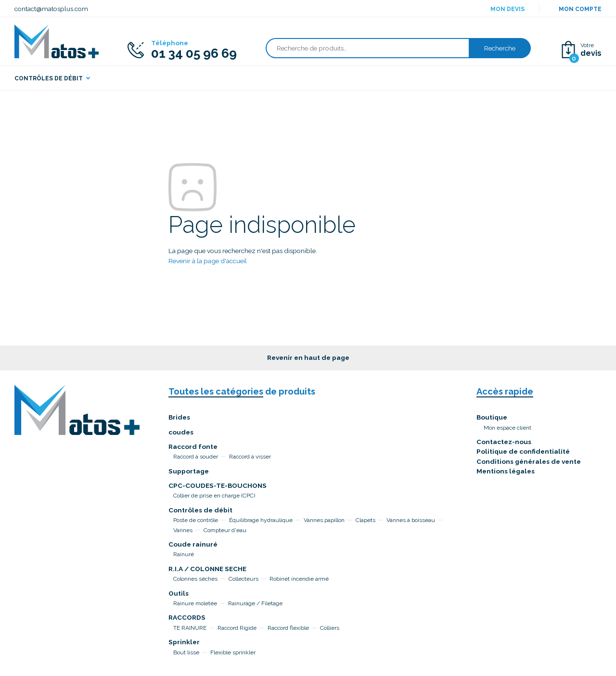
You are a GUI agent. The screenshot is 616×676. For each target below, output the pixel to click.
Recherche (500, 48)
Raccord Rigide (237, 628)
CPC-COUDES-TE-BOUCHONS (218, 485)
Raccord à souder (196, 457)
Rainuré (184, 554)
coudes (181, 432)
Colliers (330, 628)
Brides (179, 417)
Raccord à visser (250, 457)
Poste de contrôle (196, 520)
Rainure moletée (195, 603)
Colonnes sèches (195, 579)
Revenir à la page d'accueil (208, 261)
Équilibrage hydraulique (261, 520)
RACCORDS (187, 617)
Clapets (366, 520)
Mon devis (507, 9)
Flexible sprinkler (233, 652)
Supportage (189, 471)
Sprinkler (184, 642)
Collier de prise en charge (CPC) (214, 496)
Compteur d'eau (225, 530)
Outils (179, 593)
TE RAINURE (190, 628)
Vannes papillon (324, 520)
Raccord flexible (288, 628)
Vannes (183, 530)
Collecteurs (244, 579)
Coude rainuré (193, 544)
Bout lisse (186, 652)
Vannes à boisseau (411, 520)
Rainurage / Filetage (255, 603)
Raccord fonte (193, 446)
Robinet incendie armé (299, 579)
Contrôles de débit (200, 510)
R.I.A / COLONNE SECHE (207, 569)
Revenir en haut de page (308, 357)
